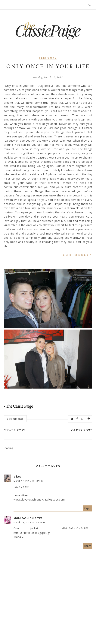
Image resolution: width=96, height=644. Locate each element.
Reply (88, 508)
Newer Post (15, 430)
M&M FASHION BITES (28, 518)
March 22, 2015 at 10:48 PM (29, 522)
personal (48, 58)
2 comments (15, 419)
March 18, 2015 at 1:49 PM (28, 481)
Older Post (82, 430)
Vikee (18, 476)
